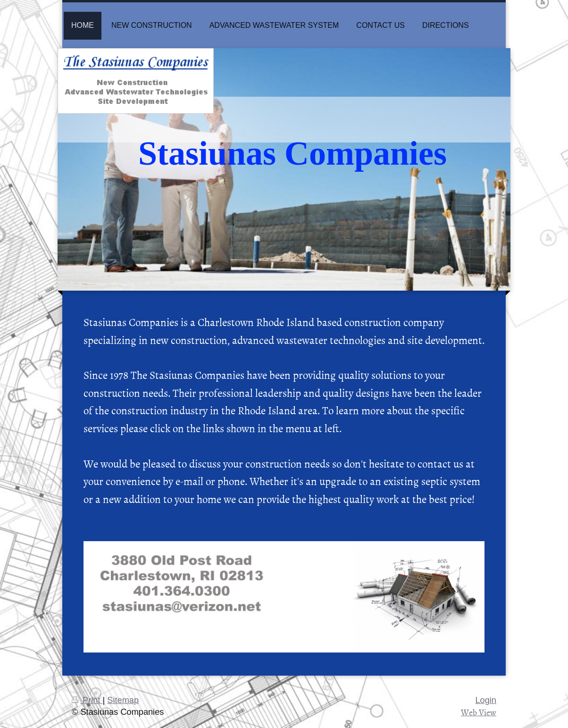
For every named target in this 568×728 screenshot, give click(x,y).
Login (486, 700)
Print (87, 700)
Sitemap (123, 700)
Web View (479, 712)
